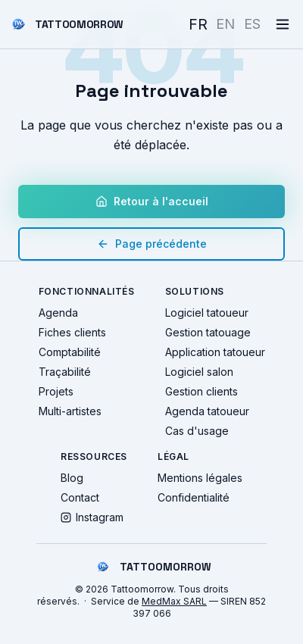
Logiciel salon (199, 372)
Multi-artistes (70, 411)
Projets (56, 391)
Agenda (58, 313)
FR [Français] (198, 24)
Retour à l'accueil (152, 201)
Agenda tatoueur (207, 411)
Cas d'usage (197, 431)
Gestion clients (201, 391)
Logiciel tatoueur (207, 313)
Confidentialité (194, 497)
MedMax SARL (174, 601)
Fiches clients (72, 332)
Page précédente (152, 244)
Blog (72, 478)
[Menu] (283, 24)
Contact (80, 497)
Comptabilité (70, 352)
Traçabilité (65, 372)
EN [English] (225, 24)
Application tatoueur (215, 352)
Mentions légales (200, 478)
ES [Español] (252, 24)
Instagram (92, 517)
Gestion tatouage (208, 332)
